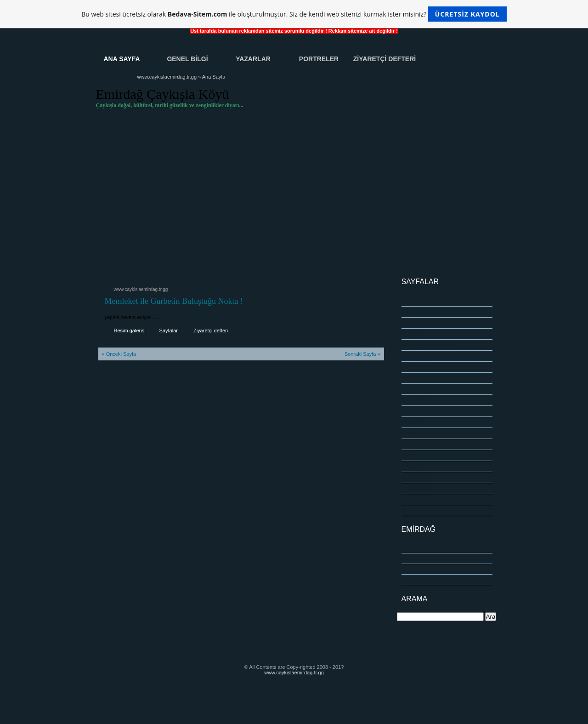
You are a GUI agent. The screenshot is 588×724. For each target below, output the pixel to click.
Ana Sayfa (122, 59)
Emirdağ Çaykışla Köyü (163, 94)
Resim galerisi (130, 331)
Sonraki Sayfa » (362, 354)
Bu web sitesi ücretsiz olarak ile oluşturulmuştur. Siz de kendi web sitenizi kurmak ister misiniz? (294, 14)
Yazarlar (253, 59)
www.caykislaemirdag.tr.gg (167, 77)
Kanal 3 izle (415, 580)
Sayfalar (169, 331)
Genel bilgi (413, 559)
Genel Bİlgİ (187, 59)
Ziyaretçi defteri (211, 331)
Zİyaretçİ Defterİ (384, 59)
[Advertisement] (294, 199)
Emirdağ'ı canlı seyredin (428, 569)
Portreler (319, 59)
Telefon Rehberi (419, 548)
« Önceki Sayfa (119, 354)
